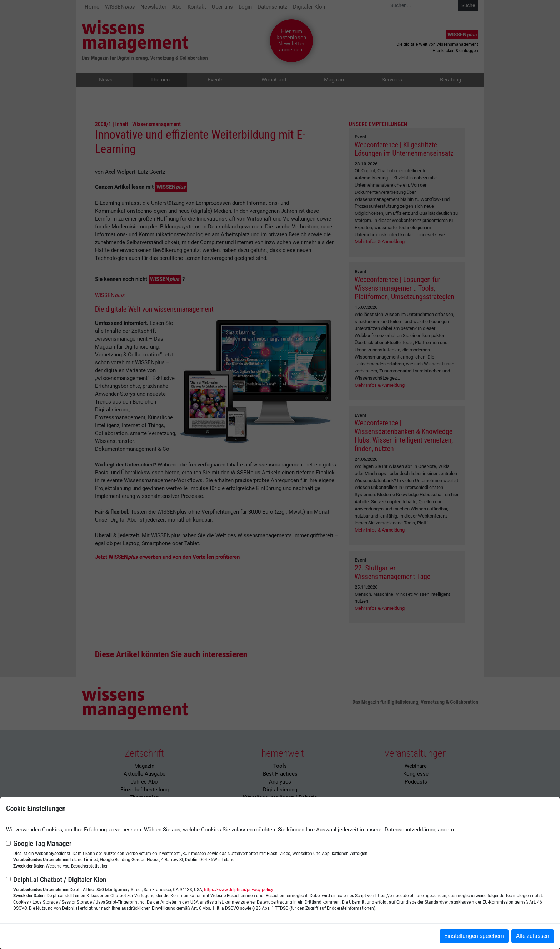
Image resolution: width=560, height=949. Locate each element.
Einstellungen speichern (474, 936)
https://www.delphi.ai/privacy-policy (239, 890)
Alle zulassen (533, 936)
